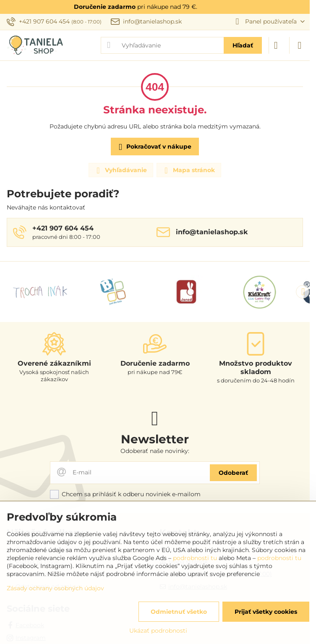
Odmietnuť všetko (179, 612)
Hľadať (243, 45)
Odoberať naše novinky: (155, 451)
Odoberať (233, 473)
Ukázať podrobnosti (158, 631)
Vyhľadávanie (120, 170)
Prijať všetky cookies (266, 612)
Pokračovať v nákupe (154, 147)
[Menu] (300, 45)
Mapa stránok (188, 170)
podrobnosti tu (195, 558)
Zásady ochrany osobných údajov (55, 588)
